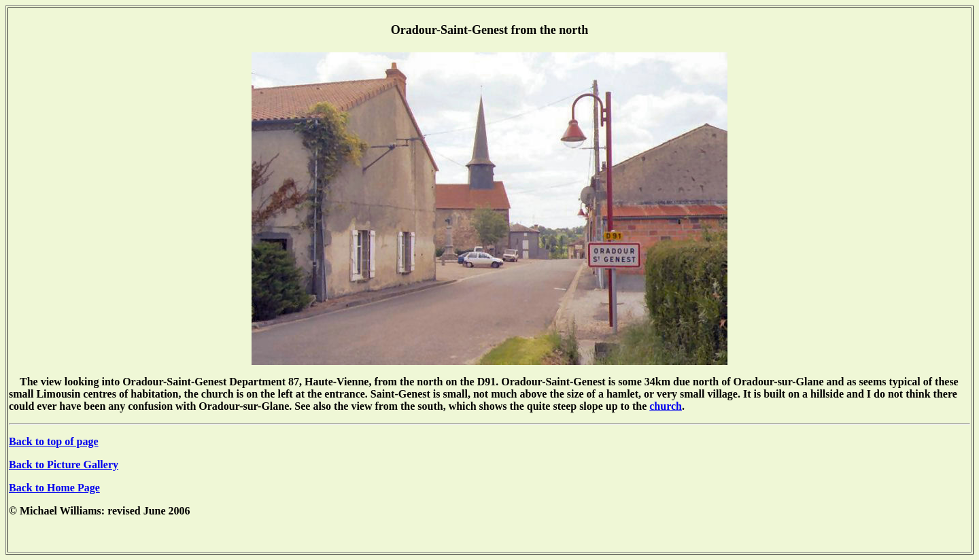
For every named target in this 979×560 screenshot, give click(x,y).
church (666, 406)
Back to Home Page (54, 488)
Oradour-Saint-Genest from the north (489, 30)
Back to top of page (54, 441)
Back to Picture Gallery (64, 465)
